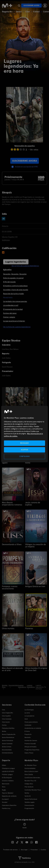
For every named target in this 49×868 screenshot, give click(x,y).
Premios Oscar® (30, 744)
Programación (29, 808)
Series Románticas (8, 737)
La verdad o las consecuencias (15, 301)
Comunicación (29, 805)
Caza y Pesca (29, 753)
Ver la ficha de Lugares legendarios (25, 266)
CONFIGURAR (24, 456)
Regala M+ (7, 12)
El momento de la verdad (13, 309)
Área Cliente (29, 775)
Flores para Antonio (31, 722)
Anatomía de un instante (33, 728)
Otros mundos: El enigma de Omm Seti (36, 669)
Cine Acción (6, 722)
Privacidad (34, 850)
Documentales (7, 750)
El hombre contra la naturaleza (15, 286)
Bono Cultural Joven (31, 771)
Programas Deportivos (32, 750)
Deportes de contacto (9, 796)
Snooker (5, 802)
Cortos (4, 725)
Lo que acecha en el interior (14, 321)
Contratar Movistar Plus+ (33, 790)
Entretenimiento (7, 753)
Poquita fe (28, 734)
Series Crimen (7, 747)
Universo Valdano (8, 781)
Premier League (7, 775)
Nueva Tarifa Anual (31, 799)
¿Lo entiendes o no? (11, 305)
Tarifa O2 (28, 796)
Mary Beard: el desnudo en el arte (12, 669)
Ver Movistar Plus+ (31, 765)
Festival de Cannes (31, 741)
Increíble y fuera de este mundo (16, 290)
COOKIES (43, 850)
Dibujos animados (30, 747)
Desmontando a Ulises (12, 544)
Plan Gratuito (29, 787)
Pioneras (29, 628)
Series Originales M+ (9, 734)
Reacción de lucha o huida (13, 294)
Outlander (28, 725)
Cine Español (6, 716)
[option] (15, 401)
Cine (28, 12)
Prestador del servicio (10, 850)
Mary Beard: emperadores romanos (12, 504)
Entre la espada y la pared (13, 278)
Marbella (28, 737)
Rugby (4, 790)
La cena (27, 713)
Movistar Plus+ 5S (30, 781)
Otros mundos (8, 628)
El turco (27, 731)
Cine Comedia (7, 719)
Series (19, 12)
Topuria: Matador (8, 793)
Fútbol (36, 12)
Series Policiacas (7, 741)
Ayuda (24, 826)
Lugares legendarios (16, 262)
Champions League (8, 768)
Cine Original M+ (7, 713)
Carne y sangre (9, 317)
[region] (24, 434)
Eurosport (5, 799)
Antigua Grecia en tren (35, 586)
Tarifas (27, 793)
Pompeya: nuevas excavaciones (10, 588)
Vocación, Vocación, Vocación (15, 274)
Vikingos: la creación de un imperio (35, 546)
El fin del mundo (9, 282)
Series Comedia (7, 744)
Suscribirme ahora (31, 5)
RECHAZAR (24, 443)
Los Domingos (29, 710)
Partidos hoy (6, 808)
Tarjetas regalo (30, 802)
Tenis (4, 787)
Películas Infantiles (8, 728)
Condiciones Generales (32, 778)
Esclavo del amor (10, 313)
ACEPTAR (25, 450)
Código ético (29, 784)
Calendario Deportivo (9, 805)
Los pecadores (29, 716)
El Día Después (7, 778)
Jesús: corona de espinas (33, 504)
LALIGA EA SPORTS (8, 771)
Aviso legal (24, 850)
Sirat (26, 719)
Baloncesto (6, 784)
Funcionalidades (30, 768)
